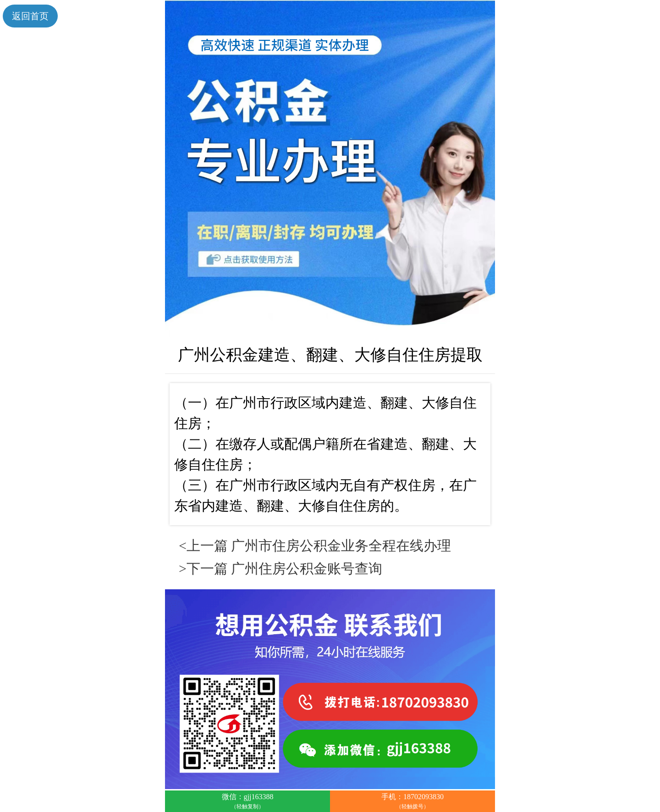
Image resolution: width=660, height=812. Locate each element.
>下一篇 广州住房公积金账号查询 (280, 568)
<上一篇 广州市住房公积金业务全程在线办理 (315, 546)
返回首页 (30, 16)
